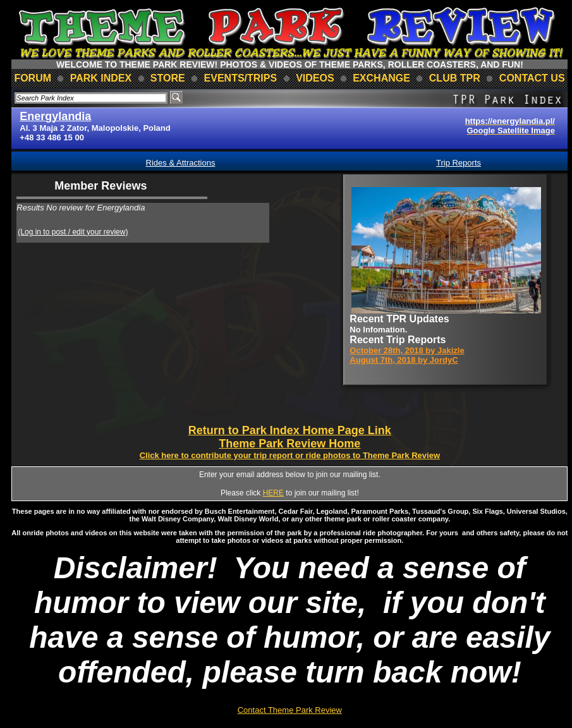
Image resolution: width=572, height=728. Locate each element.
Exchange (381, 78)
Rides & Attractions (181, 163)
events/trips (241, 78)
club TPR (455, 78)
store (168, 78)
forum (33, 78)
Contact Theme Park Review (290, 710)
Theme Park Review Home (289, 444)
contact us (532, 78)
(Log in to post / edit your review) (73, 232)
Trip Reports (459, 163)
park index (101, 78)
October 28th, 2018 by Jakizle (407, 350)
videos (315, 78)
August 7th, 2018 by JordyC (404, 360)
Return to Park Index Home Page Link (290, 430)
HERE (273, 493)
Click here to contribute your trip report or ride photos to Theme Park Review (290, 455)
